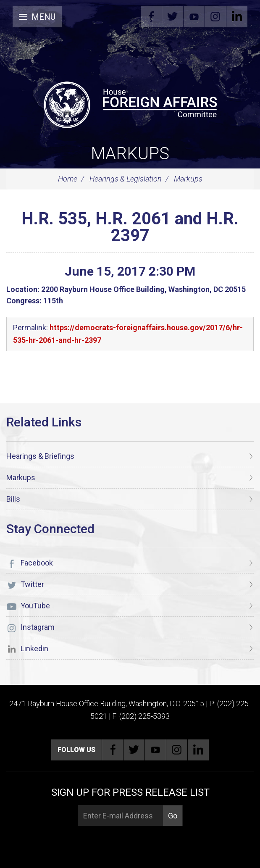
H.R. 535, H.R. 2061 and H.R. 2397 (130, 227)
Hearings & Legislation (126, 179)
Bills (13, 499)
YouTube (194, 17)
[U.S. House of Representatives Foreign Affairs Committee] (130, 103)
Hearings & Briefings (40, 456)
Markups (130, 154)
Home (68, 179)
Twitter (173, 17)
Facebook (151, 17)
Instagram (215, 17)
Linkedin (237, 17)
